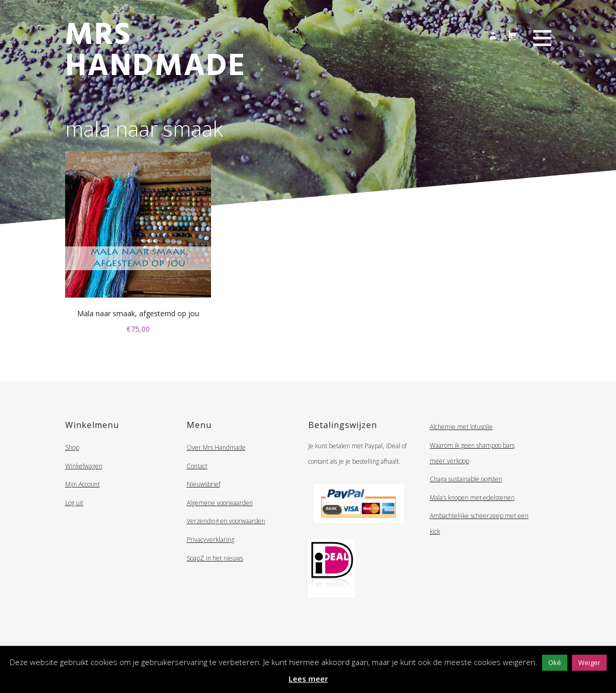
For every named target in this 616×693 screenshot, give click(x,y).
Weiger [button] (589, 662)
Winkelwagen (84, 466)
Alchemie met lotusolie (461, 427)
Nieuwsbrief (204, 484)
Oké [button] (555, 662)
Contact (197, 466)
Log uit (74, 503)
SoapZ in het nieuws (215, 558)
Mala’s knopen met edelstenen (472, 498)
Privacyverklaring (211, 540)
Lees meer (308, 679)
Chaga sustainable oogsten (466, 479)
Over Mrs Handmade (216, 447)
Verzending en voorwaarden (226, 521)
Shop (72, 447)
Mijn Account (82, 484)
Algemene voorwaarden (220, 503)
